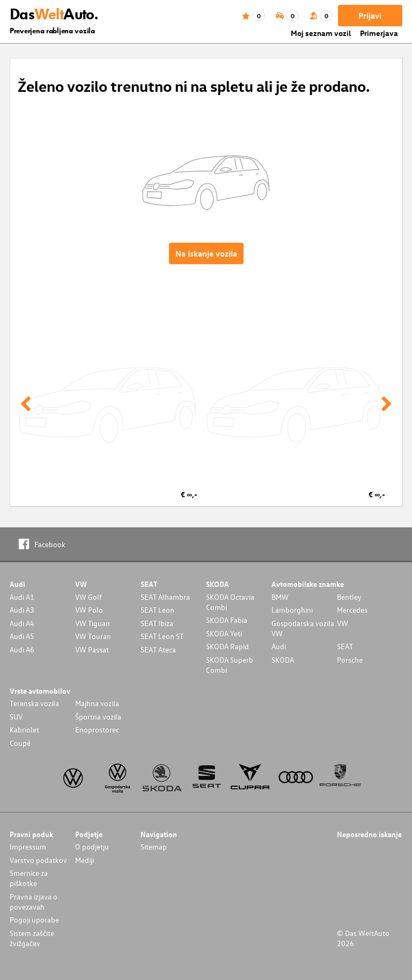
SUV (16, 717)
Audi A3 (22, 610)
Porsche (350, 660)
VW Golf (89, 597)
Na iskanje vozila (206, 253)
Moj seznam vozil (321, 33)
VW (343, 623)
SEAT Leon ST (162, 636)
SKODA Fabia (227, 620)
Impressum (28, 847)
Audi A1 (22, 597)
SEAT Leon (157, 610)
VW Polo (89, 610)
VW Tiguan (93, 623)
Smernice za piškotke (29, 878)
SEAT (345, 646)
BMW (280, 597)
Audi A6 (22, 649)
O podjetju (92, 847)
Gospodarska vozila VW (303, 628)
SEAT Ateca (158, 649)
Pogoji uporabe (34, 920)
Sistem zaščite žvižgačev (32, 938)
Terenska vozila (34, 703)
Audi (279, 646)
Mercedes (352, 610)
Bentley (349, 597)
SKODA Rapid (227, 646)
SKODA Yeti (224, 633)
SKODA (283, 660)
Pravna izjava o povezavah (34, 902)
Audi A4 (22, 623)
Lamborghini (292, 610)
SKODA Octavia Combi (230, 602)
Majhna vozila (97, 703)
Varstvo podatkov (38, 860)
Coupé (20, 743)
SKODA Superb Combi (230, 665)
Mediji (84, 860)
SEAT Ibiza (157, 623)
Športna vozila (98, 717)
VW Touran (93, 636)
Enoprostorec (97, 729)
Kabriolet (24, 729)
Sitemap (154, 847)
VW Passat (92, 649)
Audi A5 (22, 636)
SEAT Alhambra (165, 597)
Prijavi (370, 16)
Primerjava (379, 33)
